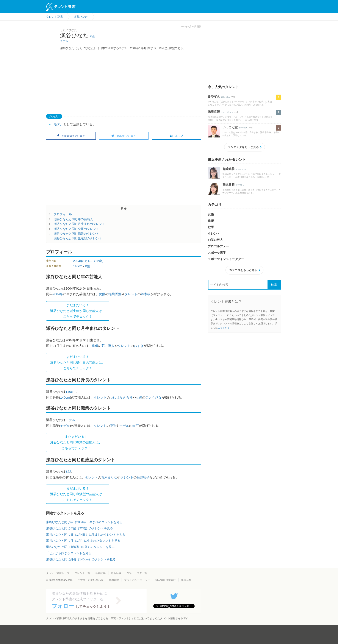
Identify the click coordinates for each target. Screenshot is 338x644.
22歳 (92, 36)
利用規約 (114, 580)
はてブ (176, 136)
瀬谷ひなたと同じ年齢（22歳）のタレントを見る (80, 528)
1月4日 (88, 261)
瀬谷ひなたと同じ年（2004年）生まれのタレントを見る (84, 522)
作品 (129, 573)
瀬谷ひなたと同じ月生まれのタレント (79, 224)
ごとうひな (154, 397)
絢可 (136, 426)
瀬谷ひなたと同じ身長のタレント (76, 229)
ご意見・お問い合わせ (91, 580)
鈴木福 (146, 294)
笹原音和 (228, 184)
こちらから (224, 327)
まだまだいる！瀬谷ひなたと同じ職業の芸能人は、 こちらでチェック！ (76, 442)
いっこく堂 (230, 127)
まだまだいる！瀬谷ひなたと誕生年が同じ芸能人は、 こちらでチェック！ (78, 311)
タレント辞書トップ (58, 573)
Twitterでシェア (124, 136)
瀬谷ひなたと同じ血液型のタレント (78, 238)
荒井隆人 (108, 346)
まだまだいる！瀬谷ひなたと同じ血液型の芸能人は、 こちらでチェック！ (78, 494)
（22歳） (99, 261)
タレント (131, 294)
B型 (88, 266)
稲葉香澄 (115, 294)
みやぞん (214, 96)
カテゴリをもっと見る (243, 270)
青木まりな (109, 477)
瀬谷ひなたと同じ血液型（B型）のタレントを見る (80, 547)
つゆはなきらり (121, 397)
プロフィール (63, 214)
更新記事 (116, 573)
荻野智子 (143, 477)
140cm (78, 266)
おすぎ (139, 346)
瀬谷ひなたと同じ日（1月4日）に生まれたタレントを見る (86, 535)
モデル (64, 41)
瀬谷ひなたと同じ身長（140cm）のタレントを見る (81, 559)
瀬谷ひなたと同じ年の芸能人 (73, 219)
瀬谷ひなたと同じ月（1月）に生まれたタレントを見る (83, 541)
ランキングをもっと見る (243, 147)
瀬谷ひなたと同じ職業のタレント (76, 234)
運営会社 (186, 580)
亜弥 (113, 426)
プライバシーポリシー (137, 580)
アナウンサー (241, 169)
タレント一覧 (82, 573)
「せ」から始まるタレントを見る (69, 553)
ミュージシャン (227, 112)
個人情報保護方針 (166, 580)
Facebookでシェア (71, 136)
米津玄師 (214, 112)
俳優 (95, 346)
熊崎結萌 (228, 169)
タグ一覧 (142, 573)
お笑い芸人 (225, 97)
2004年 (78, 261)
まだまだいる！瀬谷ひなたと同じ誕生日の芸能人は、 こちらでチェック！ (78, 362)
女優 (102, 294)
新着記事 (100, 573)
